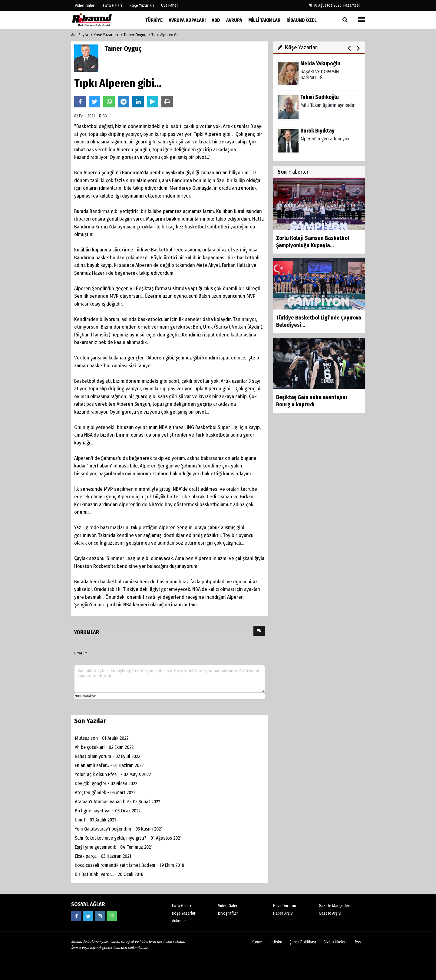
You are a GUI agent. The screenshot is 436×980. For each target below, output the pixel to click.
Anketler (179, 921)
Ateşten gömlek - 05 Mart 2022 (105, 793)
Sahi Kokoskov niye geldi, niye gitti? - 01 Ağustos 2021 (128, 838)
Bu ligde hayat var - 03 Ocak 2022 (108, 811)
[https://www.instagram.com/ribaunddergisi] (100, 916)
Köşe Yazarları (106, 35)
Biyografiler (228, 913)
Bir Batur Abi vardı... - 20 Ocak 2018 (109, 874)
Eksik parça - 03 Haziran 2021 (103, 856)
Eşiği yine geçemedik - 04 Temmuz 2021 (114, 847)
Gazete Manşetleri (335, 906)
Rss (358, 942)
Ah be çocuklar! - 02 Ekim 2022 (104, 747)
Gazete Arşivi (330, 913)
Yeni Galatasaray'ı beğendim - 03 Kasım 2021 (119, 829)
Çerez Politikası (303, 942)
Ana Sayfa (80, 35)
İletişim (276, 942)
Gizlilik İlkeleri (335, 942)
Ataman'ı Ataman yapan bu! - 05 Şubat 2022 (117, 802)
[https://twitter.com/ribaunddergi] (88, 916)
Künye (257, 942)
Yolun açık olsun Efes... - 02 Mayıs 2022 (113, 774)
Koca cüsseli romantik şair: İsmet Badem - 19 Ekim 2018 (130, 865)
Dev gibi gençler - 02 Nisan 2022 (106, 783)
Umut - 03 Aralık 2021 (95, 820)
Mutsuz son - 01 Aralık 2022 (102, 738)
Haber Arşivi (283, 913)
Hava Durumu (285, 906)
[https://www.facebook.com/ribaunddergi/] (76, 916)
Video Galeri (228, 906)
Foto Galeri (182, 906)
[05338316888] (112, 916)
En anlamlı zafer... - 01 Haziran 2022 (109, 765)
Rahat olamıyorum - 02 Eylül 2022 (107, 756)
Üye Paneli (170, 5)
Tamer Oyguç (135, 35)
